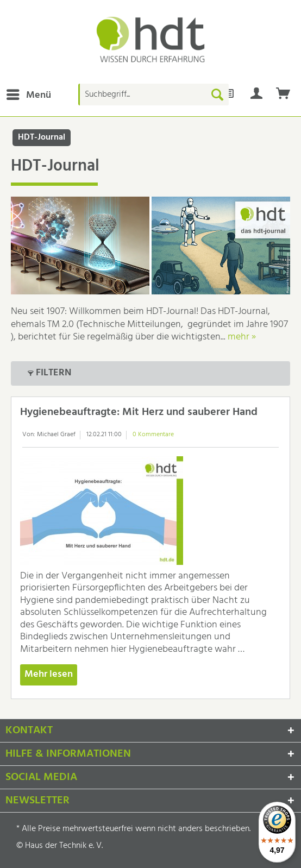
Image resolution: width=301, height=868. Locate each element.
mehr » (242, 337)
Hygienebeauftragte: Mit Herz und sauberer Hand (139, 412)
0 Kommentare (153, 435)
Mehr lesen (49, 674)
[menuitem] (28, 95)
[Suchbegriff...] (153, 95)
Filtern (49, 373)
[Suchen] (217, 95)
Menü (29, 95)
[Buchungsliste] (284, 95)
